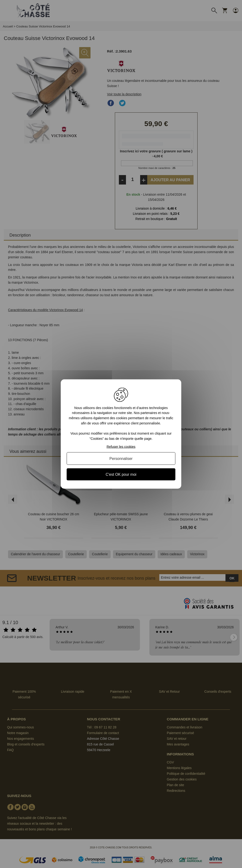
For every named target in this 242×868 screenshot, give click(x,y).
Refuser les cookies (121, 447)
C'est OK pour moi (121, 474)
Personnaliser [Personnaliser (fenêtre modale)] (121, 459)
